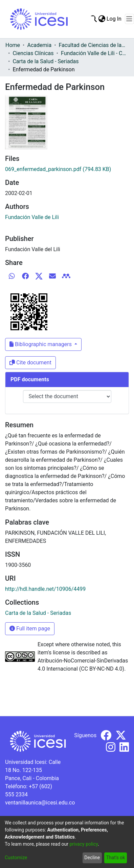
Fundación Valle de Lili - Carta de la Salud (95, 53)
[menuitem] (102, 19)
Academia (39, 45)
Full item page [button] (30, 629)
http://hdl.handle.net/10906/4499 (45, 589)
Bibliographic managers (41, 344)
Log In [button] (114, 19)
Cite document (30, 363)
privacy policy (84, 844)
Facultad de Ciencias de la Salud (93, 45)
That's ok (115, 858)
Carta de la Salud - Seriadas (46, 61)
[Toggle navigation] (129, 19)
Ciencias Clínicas (33, 53)
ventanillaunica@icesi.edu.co (40, 803)
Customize (16, 858)
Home (13, 45)
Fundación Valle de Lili (32, 217)
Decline (92, 858)
